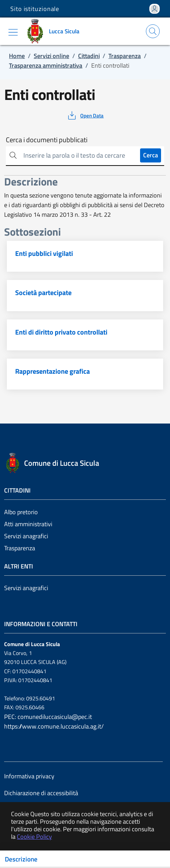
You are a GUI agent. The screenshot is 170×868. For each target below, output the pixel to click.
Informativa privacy (29, 776)
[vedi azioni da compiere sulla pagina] (85, 115)
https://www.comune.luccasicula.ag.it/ (54, 726)
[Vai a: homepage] (55, 31)
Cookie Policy (34, 837)
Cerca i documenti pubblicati (47, 140)
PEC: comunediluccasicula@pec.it (48, 717)
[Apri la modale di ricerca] (153, 31)
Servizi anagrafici (26, 536)
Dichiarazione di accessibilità (41, 793)
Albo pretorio (21, 512)
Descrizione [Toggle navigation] (21, 859)
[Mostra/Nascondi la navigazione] (13, 32)
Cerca (151, 155)
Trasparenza (20, 548)
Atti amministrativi (28, 524)
